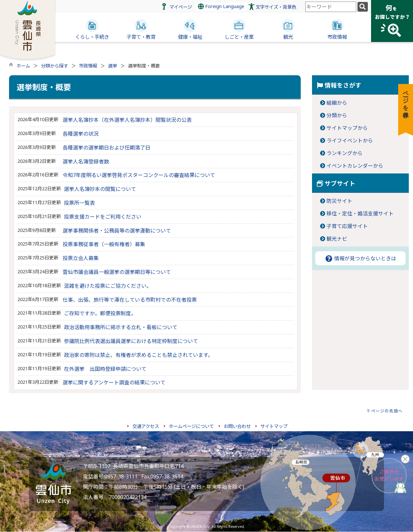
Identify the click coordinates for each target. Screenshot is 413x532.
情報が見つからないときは (360, 258)
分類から (337, 115)
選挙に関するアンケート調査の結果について (114, 382)
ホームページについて (191, 426)
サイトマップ (274, 426)
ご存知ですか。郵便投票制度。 (100, 313)
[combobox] (331, 7)
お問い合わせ (237, 426)
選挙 (113, 66)
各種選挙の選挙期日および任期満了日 (106, 148)
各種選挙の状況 (81, 134)
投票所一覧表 (79, 203)
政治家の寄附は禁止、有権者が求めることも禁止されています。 (138, 355)
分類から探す (55, 66)
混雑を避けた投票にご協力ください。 (108, 286)
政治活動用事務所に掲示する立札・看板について (121, 327)
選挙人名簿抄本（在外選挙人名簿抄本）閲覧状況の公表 (127, 120)
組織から (337, 103)
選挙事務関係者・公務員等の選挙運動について (117, 231)
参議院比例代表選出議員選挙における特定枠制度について (131, 341)
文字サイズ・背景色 (276, 7)
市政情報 (88, 66)
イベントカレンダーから (355, 166)
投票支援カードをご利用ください (103, 217)
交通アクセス (146, 426)
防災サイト (339, 201)
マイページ (181, 7)
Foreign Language (221, 6)
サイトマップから (347, 128)
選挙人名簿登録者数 (86, 162)
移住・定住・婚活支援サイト (360, 214)
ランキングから (345, 153)
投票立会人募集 (81, 258)
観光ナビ (337, 239)
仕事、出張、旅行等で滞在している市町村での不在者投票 (130, 300)
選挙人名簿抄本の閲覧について (100, 189)
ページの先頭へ (387, 411)
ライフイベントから (350, 141)
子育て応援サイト (347, 226)
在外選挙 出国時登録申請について (105, 369)
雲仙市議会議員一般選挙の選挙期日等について (117, 272)
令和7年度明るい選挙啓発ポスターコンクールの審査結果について (139, 175)
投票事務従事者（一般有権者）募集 (104, 244)
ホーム (23, 66)
